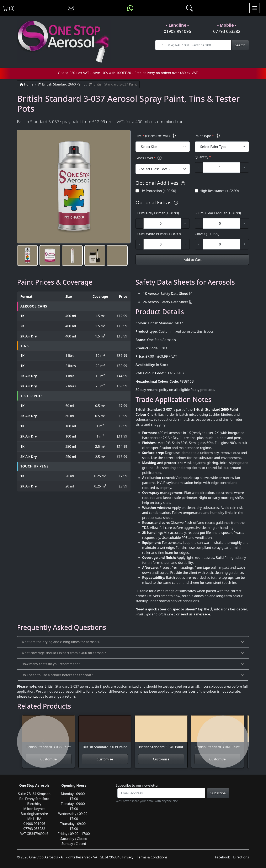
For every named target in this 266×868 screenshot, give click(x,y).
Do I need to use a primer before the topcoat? (57, 675)
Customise (105, 759)
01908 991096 (177, 31)
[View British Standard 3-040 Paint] (161, 735)
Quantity (203, 157)
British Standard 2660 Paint (61, 84)
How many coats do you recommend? (51, 664)
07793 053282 (227, 31)
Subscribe (218, 793)
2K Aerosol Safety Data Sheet (166, 302)
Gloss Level (149, 158)
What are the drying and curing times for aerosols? (61, 642)
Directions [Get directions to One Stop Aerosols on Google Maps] (241, 857)
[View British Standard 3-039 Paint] (105, 735)
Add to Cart (192, 260)
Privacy (128, 857)
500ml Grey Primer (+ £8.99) (157, 213)
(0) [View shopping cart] (9, 8)
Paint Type (208, 136)
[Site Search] (193, 45)
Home (27, 84)
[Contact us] (71, 8)
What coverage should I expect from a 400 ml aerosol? (64, 653)
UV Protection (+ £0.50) (158, 191)
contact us (36, 696)
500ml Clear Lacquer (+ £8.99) (218, 213)
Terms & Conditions (152, 857)
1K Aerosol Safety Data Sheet (166, 294)
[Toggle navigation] (255, 8)
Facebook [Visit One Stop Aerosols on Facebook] (222, 857)
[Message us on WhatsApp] (130, 8)
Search (240, 45)
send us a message (195, 614)
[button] (27, 255)
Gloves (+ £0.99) (207, 234)
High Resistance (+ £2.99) (219, 191)
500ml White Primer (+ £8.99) (158, 234)
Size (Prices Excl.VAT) (156, 136)
